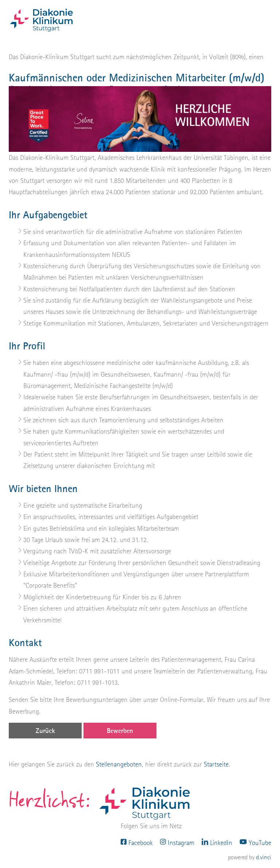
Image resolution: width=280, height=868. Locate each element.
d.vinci (264, 857)
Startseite (216, 764)
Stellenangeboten (119, 764)
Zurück (45, 731)
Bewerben (120, 731)
